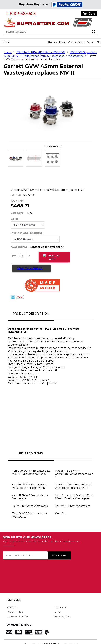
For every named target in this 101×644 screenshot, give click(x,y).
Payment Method (19, 625)
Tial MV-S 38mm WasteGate (73, 506)
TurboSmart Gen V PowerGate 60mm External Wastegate (74, 497)
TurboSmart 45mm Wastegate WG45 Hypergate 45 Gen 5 (31, 472)
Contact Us (60, 607)
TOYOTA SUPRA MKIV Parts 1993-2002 (41, 52)
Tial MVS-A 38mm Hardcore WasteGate (30, 515)
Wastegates (76, 56)
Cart (92, 14)
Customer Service (77, 42)
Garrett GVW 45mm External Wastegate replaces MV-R (30, 486)
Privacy (63, 42)
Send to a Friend (30, 268)
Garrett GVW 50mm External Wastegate (30, 497)
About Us (12, 607)
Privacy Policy (15, 612)
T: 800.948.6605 (21, 14)
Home (8, 52)
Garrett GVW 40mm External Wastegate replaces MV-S (73, 486)
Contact (91, 42)
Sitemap (59, 612)
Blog (99, 42)
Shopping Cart (62, 617)
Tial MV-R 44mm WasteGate (30, 506)
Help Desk (13, 600)
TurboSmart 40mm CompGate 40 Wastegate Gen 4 (74, 474)
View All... (61, 513)
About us (52, 42)
